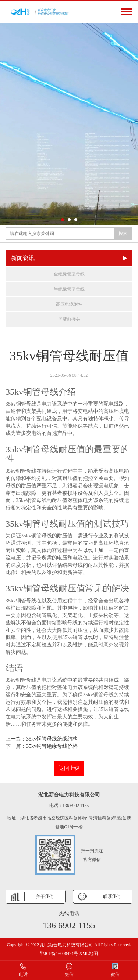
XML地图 (89, 954)
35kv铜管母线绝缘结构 (52, 739)
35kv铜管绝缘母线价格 (52, 746)
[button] (63, 220)
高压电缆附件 (69, 304)
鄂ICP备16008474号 (59, 954)
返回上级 (69, 768)
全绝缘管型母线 (69, 274)
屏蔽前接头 (69, 319)
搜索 (123, 234)
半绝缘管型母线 (69, 289)
